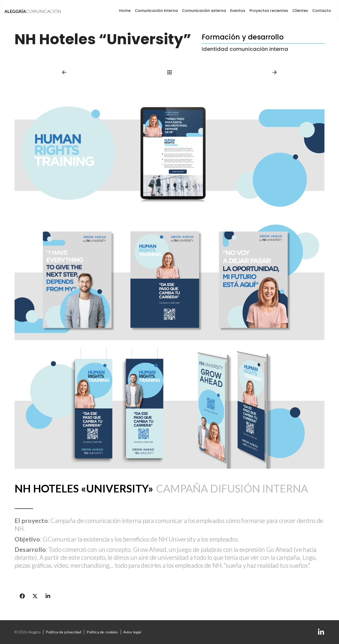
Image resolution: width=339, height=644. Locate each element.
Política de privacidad (64, 632)
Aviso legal (132, 632)
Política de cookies (102, 632)
